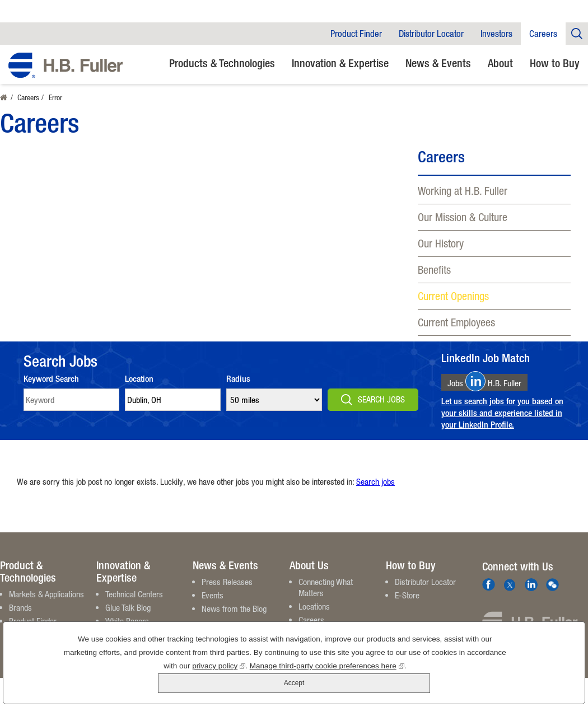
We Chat (552, 585)
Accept (526, 672)
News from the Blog (234, 608)
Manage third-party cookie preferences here (286, 685)
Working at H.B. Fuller (463, 191)
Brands (20, 607)
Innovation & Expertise (340, 63)
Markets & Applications (46, 594)
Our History (441, 243)
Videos (116, 634)
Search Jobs (381, 399)
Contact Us (316, 633)
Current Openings (453, 296)
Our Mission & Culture (463, 217)
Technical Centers (134, 594)
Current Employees (456, 322)
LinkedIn (531, 585)
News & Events (438, 63)
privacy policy (178, 685)
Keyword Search (51, 379)
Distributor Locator (431, 34)
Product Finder (356, 34)
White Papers (127, 621)
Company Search (577, 33)
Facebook (489, 585)
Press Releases (227, 582)
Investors (496, 34)
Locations (314, 606)
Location (139, 379)
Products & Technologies (222, 63)
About (500, 63)
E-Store (407, 595)
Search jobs (375, 481)
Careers (543, 34)
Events (213, 595)
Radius (238, 379)
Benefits (434, 270)
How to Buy (555, 63)
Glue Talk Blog (128, 607)
